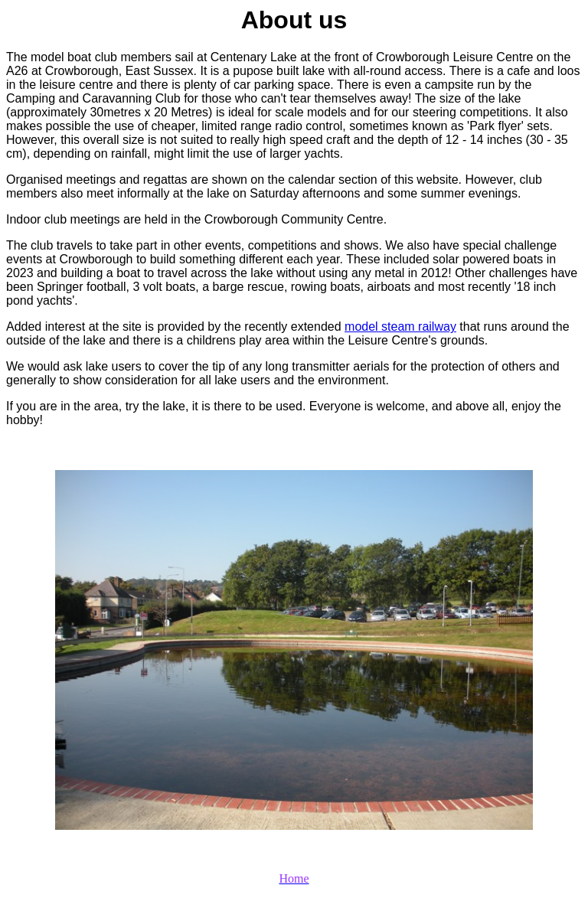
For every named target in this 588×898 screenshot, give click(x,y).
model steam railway (400, 327)
